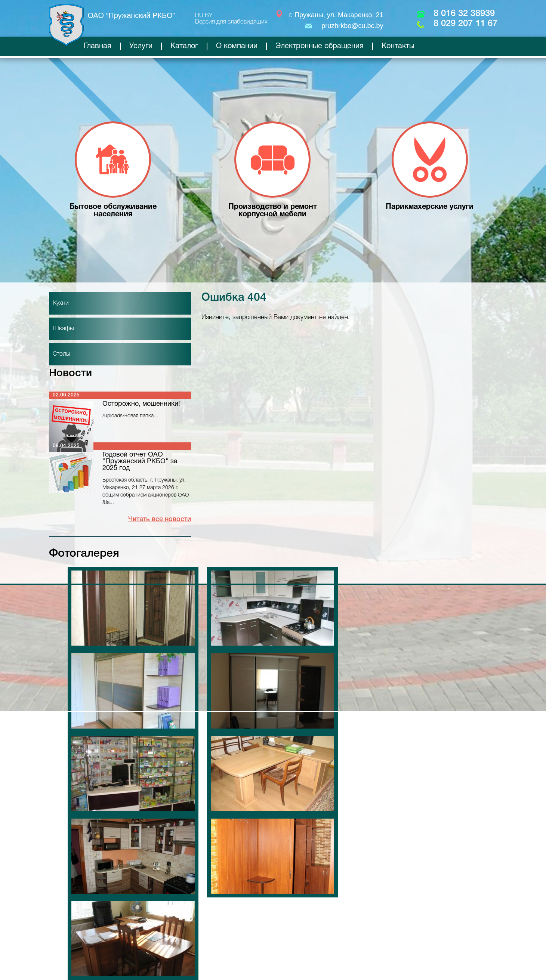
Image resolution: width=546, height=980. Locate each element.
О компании (237, 46)
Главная (98, 46)
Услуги (141, 46)
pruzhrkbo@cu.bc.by (352, 26)
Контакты (398, 46)
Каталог (184, 46)
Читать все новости (160, 519)
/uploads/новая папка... (130, 416)
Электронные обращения (320, 46)
